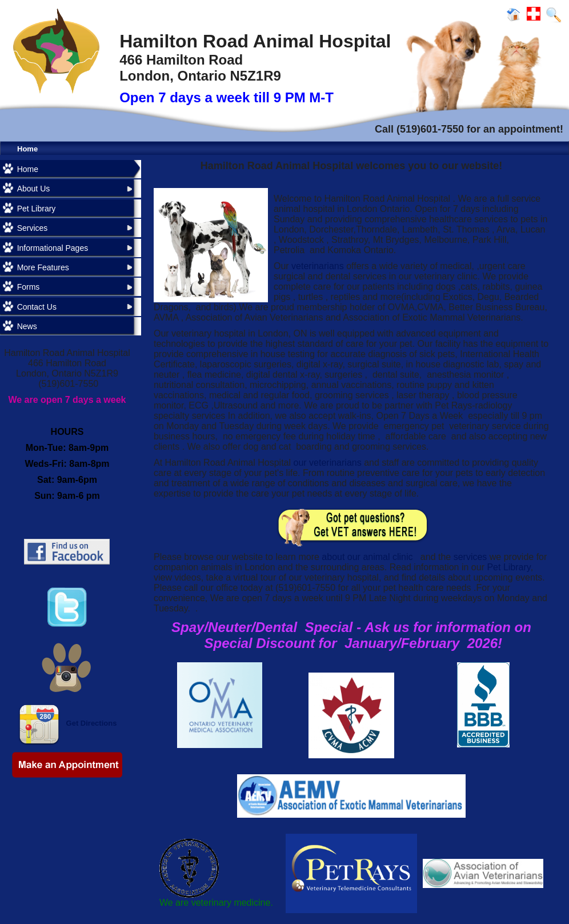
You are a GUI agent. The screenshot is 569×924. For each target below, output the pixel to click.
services (472, 557)
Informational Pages (53, 248)
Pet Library (37, 209)
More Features (43, 267)
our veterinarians (328, 463)
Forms (29, 287)
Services (33, 228)
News (27, 326)
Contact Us (37, 307)
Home (27, 149)
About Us (34, 189)
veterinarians (318, 266)
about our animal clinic (368, 557)
